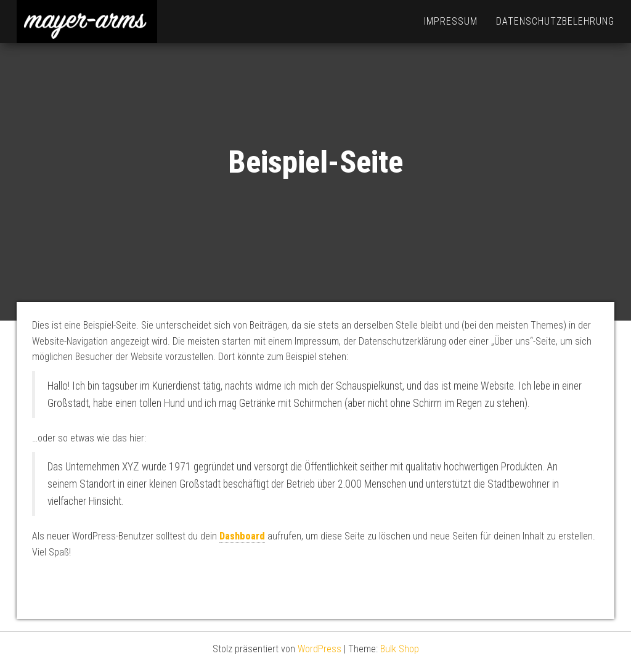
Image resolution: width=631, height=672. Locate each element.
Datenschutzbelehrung (555, 21)
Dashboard (242, 536)
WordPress (320, 649)
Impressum (451, 21)
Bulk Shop (400, 649)
